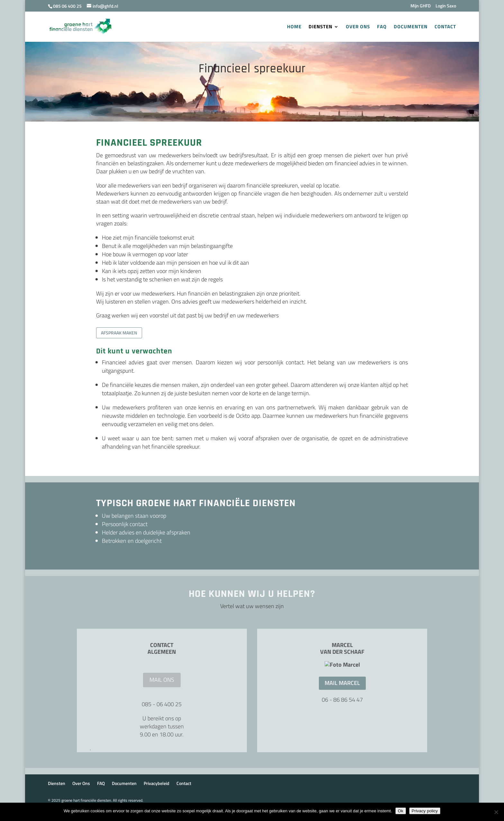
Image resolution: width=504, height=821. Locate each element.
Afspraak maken (119, 333)
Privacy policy (425, 811)
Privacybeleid (157, 795)
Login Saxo (446, 6)
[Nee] (496, 812)
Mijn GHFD (421, 6)
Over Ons (358, 27)
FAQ (382, 27)
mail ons (162, 680)
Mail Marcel (342, 734)
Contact (445, 27)
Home (294, 27)
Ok (401, 811)
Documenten (411, 27)
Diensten (320, 27)
